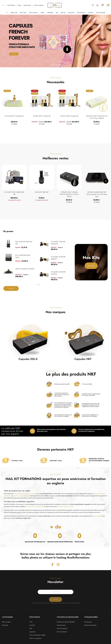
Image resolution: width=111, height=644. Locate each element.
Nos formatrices (62, 628)
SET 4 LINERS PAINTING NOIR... (23, 256)
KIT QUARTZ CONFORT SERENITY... (58, 258)
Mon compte (6, 622)
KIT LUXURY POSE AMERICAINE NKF (32, 193)
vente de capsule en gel (21, 496)
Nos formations (62, 632)
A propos (32, 632)
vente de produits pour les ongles (25, 494)
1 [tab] (36, 285)
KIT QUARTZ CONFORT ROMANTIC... (58, 243)
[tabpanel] (20, 259)
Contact (32, 625)
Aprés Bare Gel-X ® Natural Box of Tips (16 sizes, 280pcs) (97, 117)
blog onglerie (97, 516)
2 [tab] (39, 285)
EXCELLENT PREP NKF (59, 192)
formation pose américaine (34, 507)
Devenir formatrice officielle (66, 622)
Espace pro (88, 622)
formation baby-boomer (65, 507)
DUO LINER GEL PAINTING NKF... (24, 243)
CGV (31, 622)
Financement (61, 625)
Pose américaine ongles (37, 635)
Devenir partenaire (90, 625)
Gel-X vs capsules (35, 638)
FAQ (31, 628)
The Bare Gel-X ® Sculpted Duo (14, 116)
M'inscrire (5, 625)
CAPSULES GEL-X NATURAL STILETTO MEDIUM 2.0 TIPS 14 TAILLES (87, 194)
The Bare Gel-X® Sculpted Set (69, 116)
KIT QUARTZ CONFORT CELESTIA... (58, 273)
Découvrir (91, 266)
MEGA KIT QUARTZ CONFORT (25, 269)
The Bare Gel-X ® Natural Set (42, 116)
